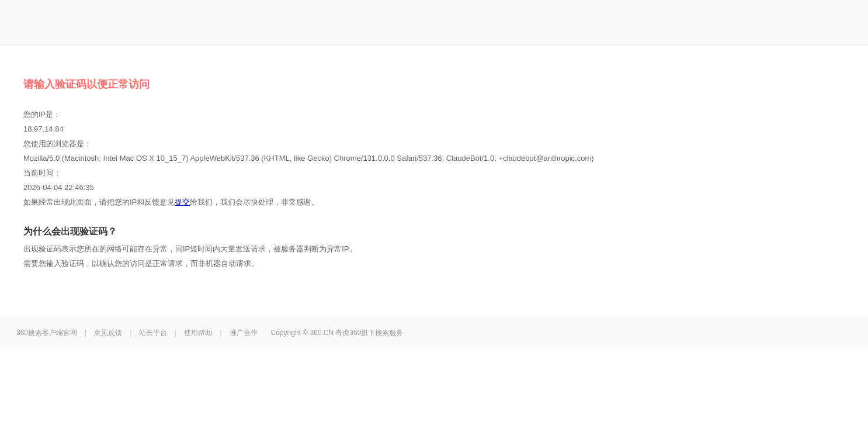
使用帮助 (198, 333)
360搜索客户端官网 (47, 333)
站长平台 (153, 333)
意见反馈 (108, 333)
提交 (182, 202)
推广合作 (244, 333)
